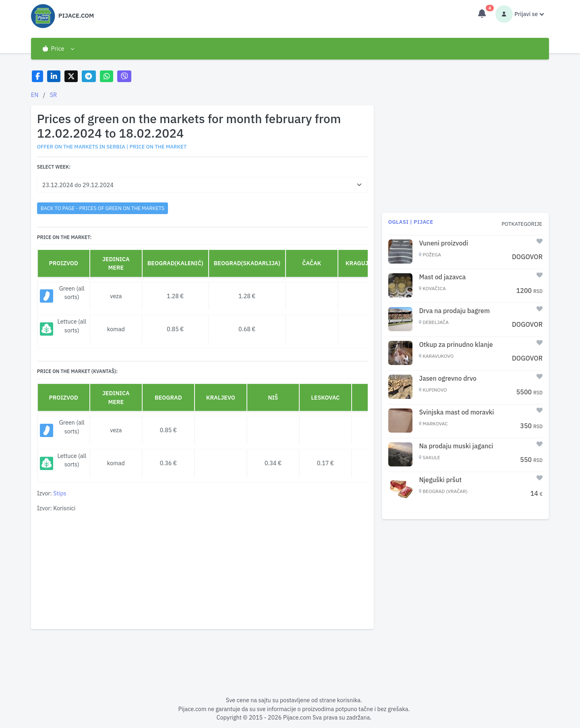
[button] (58, 49)
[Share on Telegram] (89, 76)
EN (35, 95)
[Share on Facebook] (38, 76)
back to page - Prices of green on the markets (103, 208)
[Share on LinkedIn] (54, 76)
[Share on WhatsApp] (107, 76)
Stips (60, 493)
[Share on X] (71, 76)
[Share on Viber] (124, 76)
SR (54, 95)
